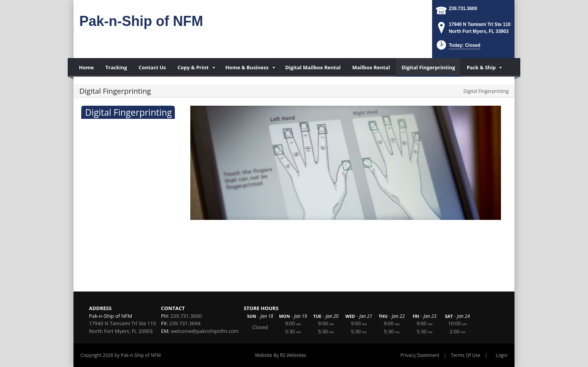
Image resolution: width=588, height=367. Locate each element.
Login (502, 355)
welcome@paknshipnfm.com (205, 331)
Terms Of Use (466, 355)
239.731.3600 (463, 9)
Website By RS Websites (281, 355)
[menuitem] (86, 67)
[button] (458, 47)
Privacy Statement (420, 355)
